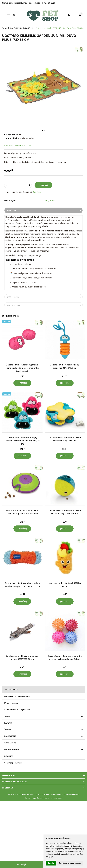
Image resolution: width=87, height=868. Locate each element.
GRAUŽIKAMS (10, 743)
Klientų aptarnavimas (15, 782)
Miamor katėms (11, 703)
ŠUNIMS (8, 716)
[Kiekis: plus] (30, 185)
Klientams (8, 788)
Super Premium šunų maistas (17, 710)
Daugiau (22, 456)
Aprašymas (12, 210)
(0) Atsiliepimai (14, 305)
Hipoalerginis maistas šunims (17, 696)
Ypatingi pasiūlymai (13, 763)
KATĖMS (8, 723)
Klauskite (37, 192)
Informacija (9, 775)
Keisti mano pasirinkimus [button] (70, 863)
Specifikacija (13, 297)
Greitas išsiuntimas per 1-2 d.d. (18, 146)
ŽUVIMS (8, 730)
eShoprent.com (57, 798)
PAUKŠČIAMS (10, 736)
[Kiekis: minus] (6, 185)
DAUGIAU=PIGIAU (12, 749)
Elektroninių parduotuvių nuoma (37, 798)
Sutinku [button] (51, 863)
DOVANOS (9, 756)
